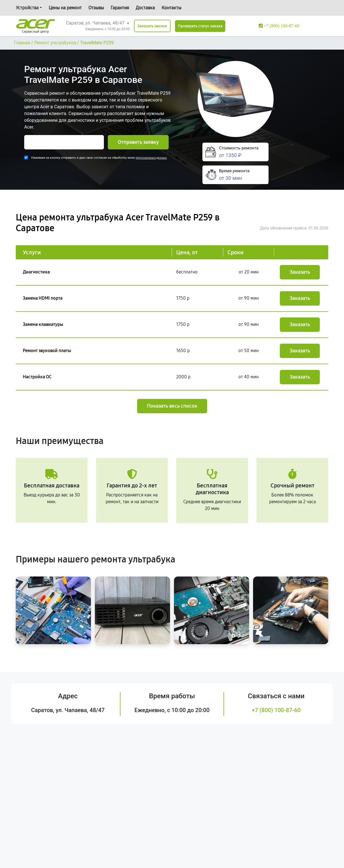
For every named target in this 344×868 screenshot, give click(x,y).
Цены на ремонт (65, 8)
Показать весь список (172, 406)
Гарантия (120, 8)
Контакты (171, 8)
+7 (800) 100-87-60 (276, 710)
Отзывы (96, 8)
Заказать (300, 272)
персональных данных (151, 158)
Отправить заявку (138, 142)
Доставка (145, 8)
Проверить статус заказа (200, 26)
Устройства (27, 8)
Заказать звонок (152, 26)
